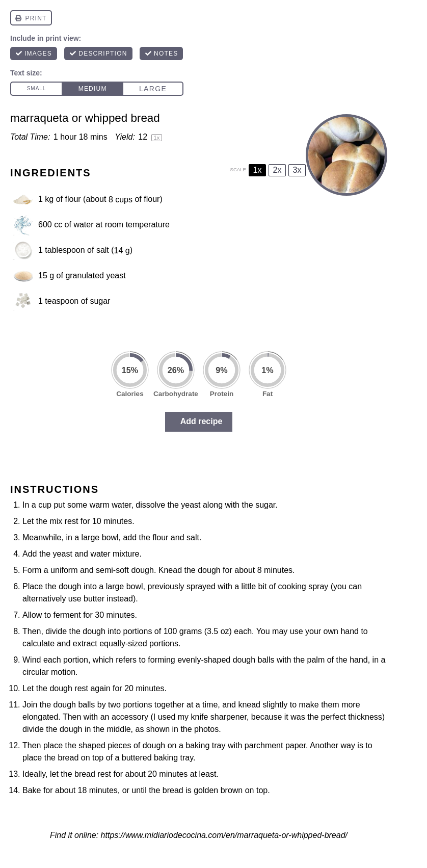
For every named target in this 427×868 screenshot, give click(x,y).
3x (297, 170)
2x (277, 170)
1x (258, 170)
